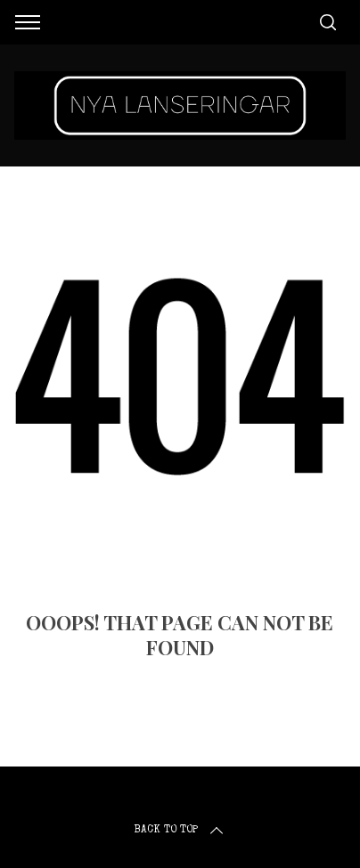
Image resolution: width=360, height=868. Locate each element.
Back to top (180, 831)
